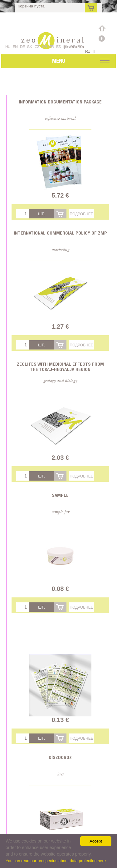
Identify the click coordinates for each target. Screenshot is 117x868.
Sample (60, 495)
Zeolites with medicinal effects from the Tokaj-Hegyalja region (60, 367)
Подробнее (81, 214)
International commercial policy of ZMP (60, 233)
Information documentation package (60, 102)
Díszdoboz (60, 757)
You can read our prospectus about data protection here (56, 861)
